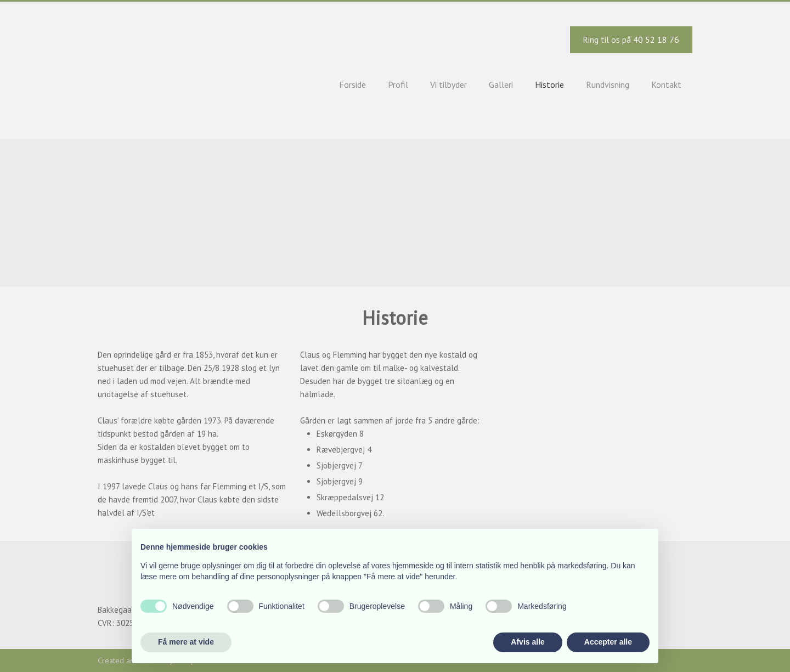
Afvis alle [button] (527, 642)
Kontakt (666, 84)
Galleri (501, 84)
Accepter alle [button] (608, 642)
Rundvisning (608, 84)
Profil (398, 84)
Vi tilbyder (448, 84)
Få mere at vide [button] (186, 642)
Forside (352, 84)
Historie (549, 84)
